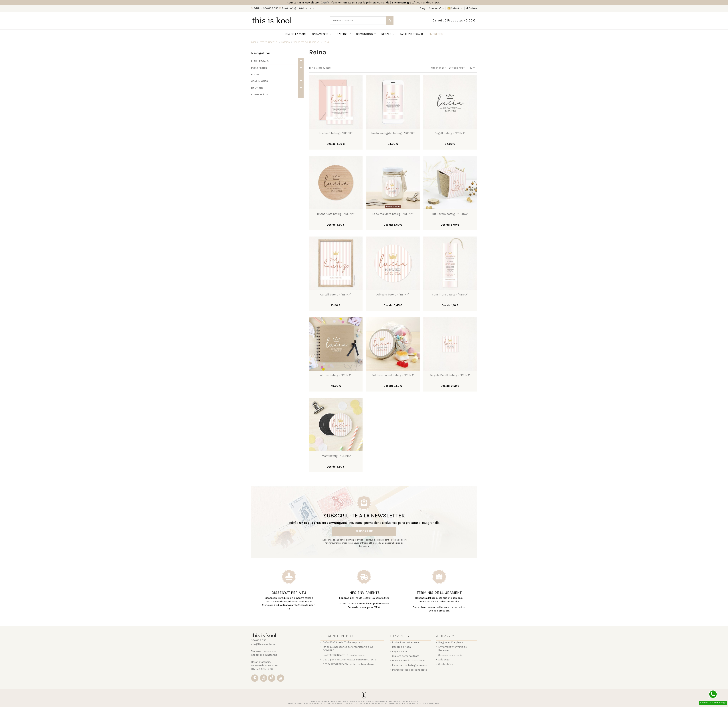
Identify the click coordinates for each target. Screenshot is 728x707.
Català (455, 8)
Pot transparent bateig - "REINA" (393, 375)
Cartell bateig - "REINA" (336, 294)
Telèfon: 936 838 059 (266, 8)
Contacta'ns (436, 8)
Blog (423, 8)
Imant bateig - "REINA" (336, 456)
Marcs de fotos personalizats (409, 670)
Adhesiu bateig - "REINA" (393, 294)
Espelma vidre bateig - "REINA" (393, 214)
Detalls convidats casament (409, 661)
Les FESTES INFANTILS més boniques (344, 655)
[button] (277, 61)
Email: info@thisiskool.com (298, 8)
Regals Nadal (400, 651)
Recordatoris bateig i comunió (410, 665)
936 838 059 (259, 640)
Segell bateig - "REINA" (450, 133)
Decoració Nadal (402, 647)
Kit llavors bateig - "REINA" (450, 214)
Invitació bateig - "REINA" (336, 133)
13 (472, 68)
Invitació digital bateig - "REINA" (393, 133)
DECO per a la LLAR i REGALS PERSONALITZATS (349, 660)
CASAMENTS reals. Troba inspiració (343, 642)
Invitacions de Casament (407, 642)
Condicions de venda (450, 655)
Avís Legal (444, 660)
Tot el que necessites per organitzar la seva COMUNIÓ (348, 649)
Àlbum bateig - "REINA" (336, 375)
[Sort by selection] (457, 68)
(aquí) (325, 2)
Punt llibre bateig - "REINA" (450, 294)
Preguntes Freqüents (451, 642)
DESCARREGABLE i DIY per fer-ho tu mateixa (348, 664)
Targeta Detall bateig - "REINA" (450, 375)
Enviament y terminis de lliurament (452, 649)
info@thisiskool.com (263, 644)
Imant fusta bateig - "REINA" (336, 214)
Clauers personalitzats (406, 656)
